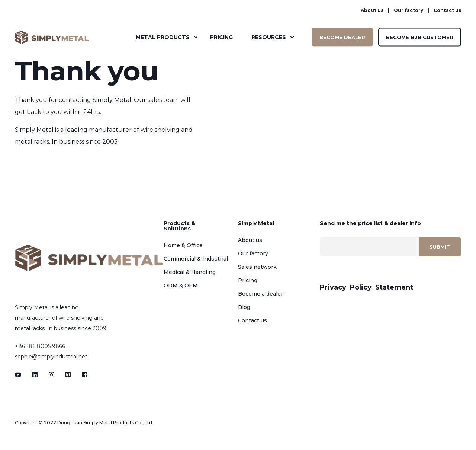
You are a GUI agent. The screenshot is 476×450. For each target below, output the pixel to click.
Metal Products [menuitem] (163, 37)
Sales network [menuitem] (257, 267)
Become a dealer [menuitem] (260, 294)
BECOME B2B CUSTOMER (420, 37)
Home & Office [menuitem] (183, 245)
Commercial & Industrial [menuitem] (196, 259)
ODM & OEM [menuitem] (181, 285)
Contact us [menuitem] (447, 10)
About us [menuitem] (372, 10)
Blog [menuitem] (244, 307)
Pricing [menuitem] (221, 37)
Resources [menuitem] (269, 37)
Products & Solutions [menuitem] (179, 226)
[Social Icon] (20, 375)
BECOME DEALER (342, 37)
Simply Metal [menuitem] (256, 224)
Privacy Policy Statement (366, 287)
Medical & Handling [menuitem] (190, 272)
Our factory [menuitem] (409, 10)
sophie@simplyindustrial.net (51, 357)
